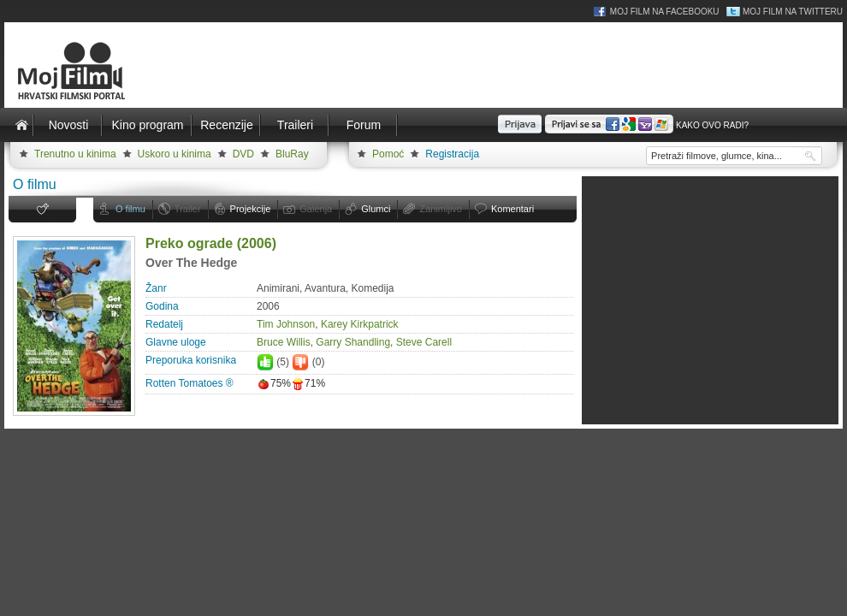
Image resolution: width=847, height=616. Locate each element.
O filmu (130, 209)
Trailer (188, 209)
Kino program (147, 125)
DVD (243, 154)
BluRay (292, 154)
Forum (364, 125)
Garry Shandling (353, 342)
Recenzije (226, 125)
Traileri (295, 125)
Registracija (452, 154)
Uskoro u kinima (175, 154)
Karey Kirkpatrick (360, 324)
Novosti (69, 125)
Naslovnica (21, 125)
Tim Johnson (286, 324)
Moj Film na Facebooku (665, 12)
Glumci (376, 209)
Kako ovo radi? (712, 125)
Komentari (512, 209)
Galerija (316, 209)
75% (274, 383)
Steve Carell (424, 342)
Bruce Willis (284, 342)
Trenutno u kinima (75, 154)
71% (308, 383)
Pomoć (388, 154)
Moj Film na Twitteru (793, 12)
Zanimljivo (441, 209)
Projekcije (251, 209)
